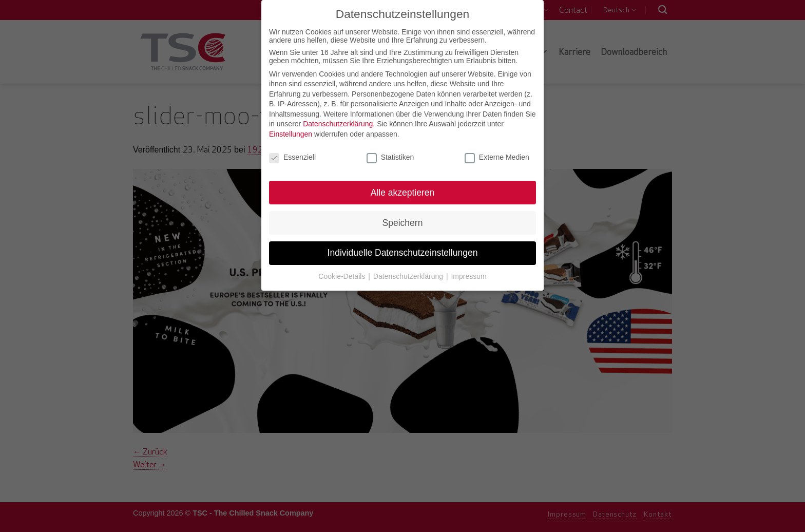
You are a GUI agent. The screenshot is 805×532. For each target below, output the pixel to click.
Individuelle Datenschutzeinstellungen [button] (403, 252)
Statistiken (390, 156)
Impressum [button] (468, 275)
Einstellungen (291, 133)
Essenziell (292, 156)
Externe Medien (497, 156)
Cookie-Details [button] (343, 275)
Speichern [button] (403, 221)
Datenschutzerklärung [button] (409, 275)
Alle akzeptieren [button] (403, 191)
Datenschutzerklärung (338, 123)
